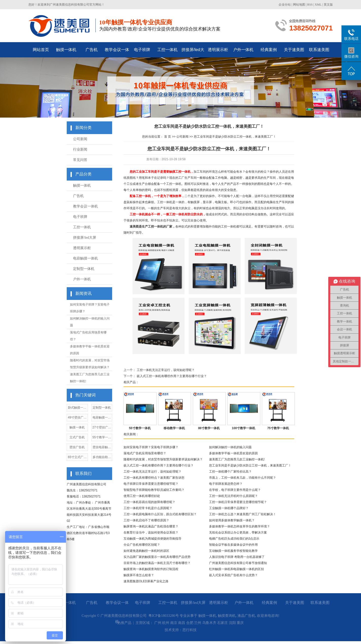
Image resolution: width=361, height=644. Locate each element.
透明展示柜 (218, 50)
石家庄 (222, 623)
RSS (310, 5)
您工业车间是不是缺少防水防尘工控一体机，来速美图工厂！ (235, 137)
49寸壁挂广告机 (77, 418)
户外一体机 (243, 50)
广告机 (92, 50)
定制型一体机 (84, 269)
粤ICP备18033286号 (164, 616)
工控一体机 (167, 50)
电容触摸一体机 (85, 258)
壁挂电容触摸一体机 (102, 448)
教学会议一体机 (117, 52)
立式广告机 (77, 437)
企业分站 (285, 5)
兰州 (198, 623)
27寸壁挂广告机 (102, 428)
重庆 (240, 623)
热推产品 (124, 623)
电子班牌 (142, 50)
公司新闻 (80, 139)
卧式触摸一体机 (77, 408)
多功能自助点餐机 (102, 458)
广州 (158, 623)
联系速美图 (319, 50)
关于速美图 (294, 50)
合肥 (190, 623)
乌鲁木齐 (209, 623)
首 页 (168, 137)
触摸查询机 (227, 616)
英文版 (328, 5)
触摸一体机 (66, 50)
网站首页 (41, 50)
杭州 (166, 623)
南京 (174, 623)
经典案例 (269, 50)
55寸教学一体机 (102, 438)
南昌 (182, 623)
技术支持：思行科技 (181, 630)
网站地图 (299, 5)
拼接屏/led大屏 (193, 52)
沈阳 (232, 623)
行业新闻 (80, 149)
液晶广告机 (246, 616)
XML (318, 5)
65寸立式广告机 (77, 458)
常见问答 (80, 160)
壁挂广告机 (77, 447)
